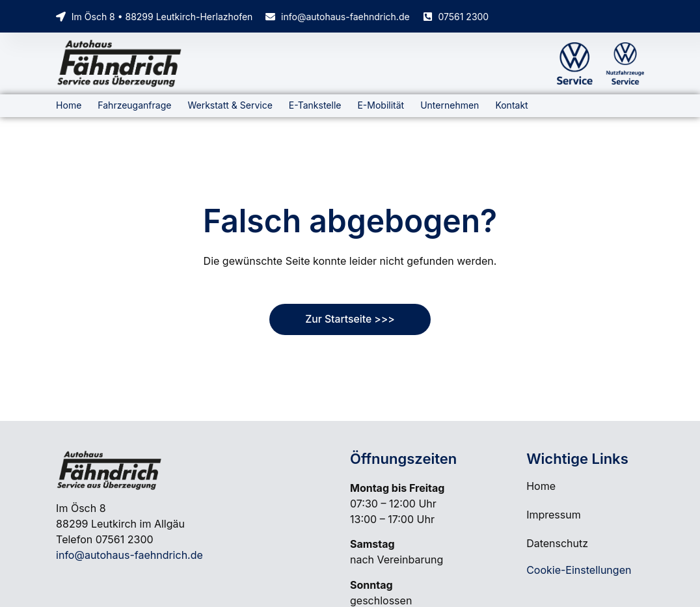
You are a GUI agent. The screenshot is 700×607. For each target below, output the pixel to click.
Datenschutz (557, 543)
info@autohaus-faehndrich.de (129, 555)
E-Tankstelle (315, 105)
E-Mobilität (381, 105)
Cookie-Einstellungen (579, 570)
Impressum (554, 515)
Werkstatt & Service (230, 105)
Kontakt (511, 105)
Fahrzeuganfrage (134, 105)
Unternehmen (450, 105)
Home (69, 105)
